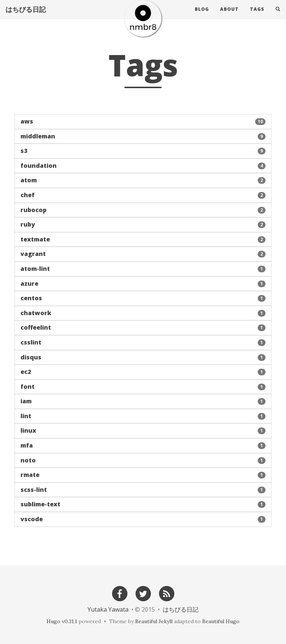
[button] (143, 122)
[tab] (143, 122)
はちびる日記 (26, 17)
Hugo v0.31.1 (62, 621)
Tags (257, 17)
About (229, 17)
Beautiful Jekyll (154, 621)
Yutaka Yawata (108, 609)
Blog (202, 17)
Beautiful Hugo (221, 621)
